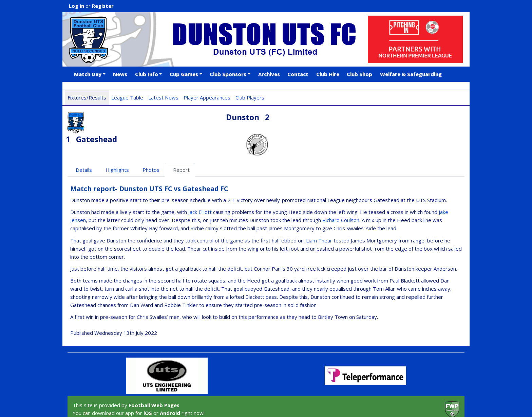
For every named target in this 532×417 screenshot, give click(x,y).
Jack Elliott (200, 190)
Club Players (250, 97)
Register (103, 6)
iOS (148, 391)
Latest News (163, 97)
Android (170, 391)
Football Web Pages (154, 383)
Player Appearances (207, 97)
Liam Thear (319, 218)
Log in (77, 6)
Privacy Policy (143, 404)
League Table (127, 97)
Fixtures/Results (87, 97)
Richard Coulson (341, 198)
